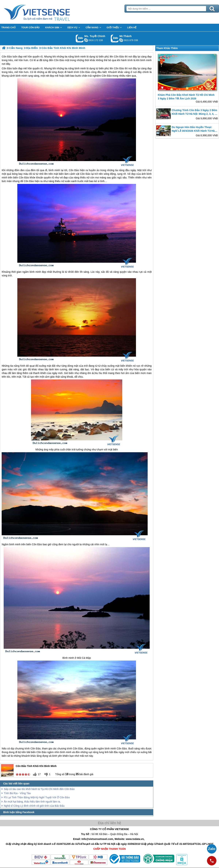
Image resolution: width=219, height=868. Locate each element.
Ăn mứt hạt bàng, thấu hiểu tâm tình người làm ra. (32, 802)
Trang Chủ (46, 12)
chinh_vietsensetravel (86, 40)
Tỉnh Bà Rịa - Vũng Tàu (17, 793)
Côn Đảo (7, 68)
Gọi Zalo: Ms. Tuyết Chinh (80, 38)
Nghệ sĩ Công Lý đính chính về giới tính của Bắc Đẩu (34, 806)
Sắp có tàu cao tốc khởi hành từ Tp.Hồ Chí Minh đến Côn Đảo (39, 789)
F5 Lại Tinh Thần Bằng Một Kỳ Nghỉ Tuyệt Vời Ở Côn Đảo (37, 797)
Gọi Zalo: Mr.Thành (115, 38)
